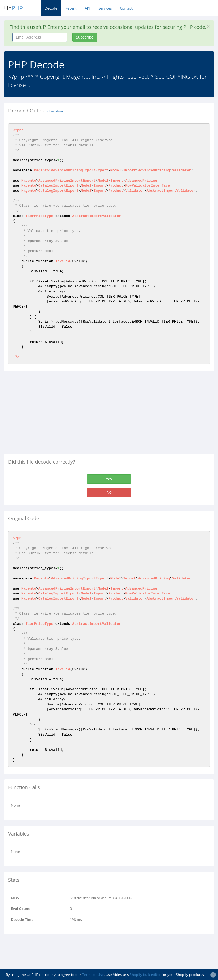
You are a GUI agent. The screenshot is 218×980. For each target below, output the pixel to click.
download (56, 111)
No (109, 492)
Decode (51, 8)
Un (13, 8)
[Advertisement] (50, 415)
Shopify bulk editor (145, 975)
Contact (126, 8)
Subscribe (85, 37)
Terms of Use (93, 975)
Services (105, 8)
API (87, 8)
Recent (71, 8)
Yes (109, 479)
